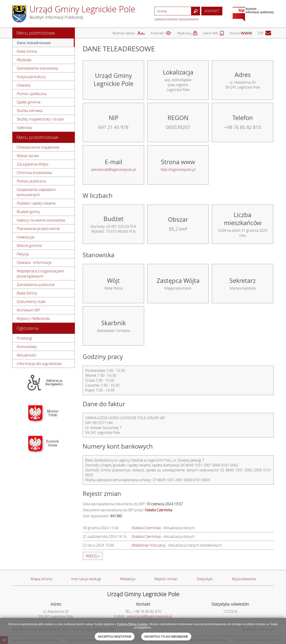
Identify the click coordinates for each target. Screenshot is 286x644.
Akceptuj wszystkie (115, 637)
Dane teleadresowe (34, 43)
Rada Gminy (27, 51)
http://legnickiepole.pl (178, 170)
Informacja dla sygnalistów (39, 363)
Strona (235, 33)
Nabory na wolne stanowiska (41, 220)
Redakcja (128, 579)
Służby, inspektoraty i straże (40, 119)
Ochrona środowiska (34, 173)
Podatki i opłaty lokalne (36, 203)
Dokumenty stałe (31, 301)
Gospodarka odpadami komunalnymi (36, 192)
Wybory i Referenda (33, 318)
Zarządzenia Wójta (33, 164)
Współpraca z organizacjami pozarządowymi (40, 273)
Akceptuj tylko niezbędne (166, 637)
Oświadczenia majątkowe (38, 147)
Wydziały (24, 60)
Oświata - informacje (34, 262)
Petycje (23, 254)
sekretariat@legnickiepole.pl (114, 170)
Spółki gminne (29, 102)
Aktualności (26, 355)
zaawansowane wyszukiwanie (176, 19)
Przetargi (24, 338)
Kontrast (157, 33)
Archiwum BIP (28, 310)
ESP (261, 33)
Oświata (24, 85)
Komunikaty (27, 347)
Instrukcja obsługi (86, 579)
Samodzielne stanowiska (37, 68)
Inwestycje (25, 237)
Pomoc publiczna (31, 181)
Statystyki (205, 579)
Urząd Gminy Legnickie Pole (82, 9)
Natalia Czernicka (146, 528)
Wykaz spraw (28, 156)
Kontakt (212, 11)
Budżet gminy (28, 212)
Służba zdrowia (29, 111)
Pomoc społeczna (32, 94)
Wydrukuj (184, 33)
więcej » (93, 556)
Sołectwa (24, 127)
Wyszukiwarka (244, 579)
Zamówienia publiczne (36, 285)
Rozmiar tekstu (124, 33)
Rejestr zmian (166, 579)
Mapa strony (41, 579)
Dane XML (211, 33)
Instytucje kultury (31, 77)
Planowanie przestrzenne (38, 229)
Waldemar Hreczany (148, 545)
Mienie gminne (29, 245)
